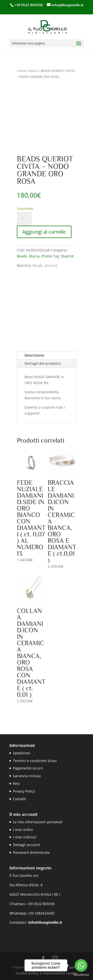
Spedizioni (22, 753)
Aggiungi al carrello (44, 232)
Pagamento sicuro (28, 768)
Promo (47, 256)
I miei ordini (23, 830)
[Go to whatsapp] (81, 965)
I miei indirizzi (25, 837)
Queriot (67, 256)
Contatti (19, 799)
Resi (16, 783)
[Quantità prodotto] (24, 219)
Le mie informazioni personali (38, 822)
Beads (22, 256)
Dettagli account (26, 845)
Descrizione (34, 355)
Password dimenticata (31, 852)
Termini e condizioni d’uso (35, 761)
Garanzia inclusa (27, 776)
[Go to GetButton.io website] (81, 975)
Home (21, 71)
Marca (33, 71)
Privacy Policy (24, 791)
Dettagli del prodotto (43, 363)
